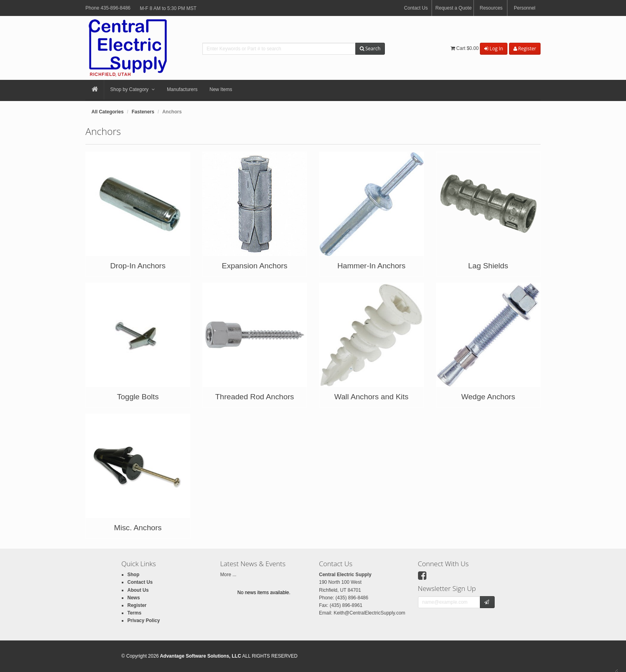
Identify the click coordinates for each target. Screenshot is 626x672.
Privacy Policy (144, 620)
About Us (138, 590)
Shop (133, 575)
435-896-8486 (116, 8)
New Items (221, 89)
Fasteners (143, 112)
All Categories (108, 112)
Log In (494, 49)
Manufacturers (182, 89)
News (134, 598)
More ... (229, 575)
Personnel (525, 8)
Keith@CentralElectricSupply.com (369, 613)
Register (525, 49)
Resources (491, 8)
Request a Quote (454, 8)
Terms (134, 613)
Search (370, 49)
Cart (465, 48)
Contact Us (416, 8)
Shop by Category (133, 90)
